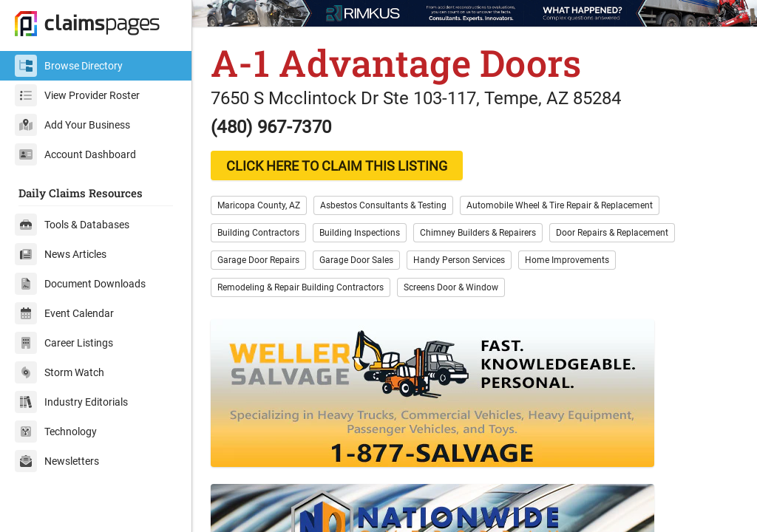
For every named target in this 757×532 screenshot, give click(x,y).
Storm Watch (60, 372)
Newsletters (57, 461)
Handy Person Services (459, 260)
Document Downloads (80, 284)
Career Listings (64, 343)
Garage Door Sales (356, 260)
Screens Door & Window (451, 287)
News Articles (61, 254)
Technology (56, 432)
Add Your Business (72, 125)
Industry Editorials (71, 402)
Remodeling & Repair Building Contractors (301, 287)
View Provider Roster (77, 95)
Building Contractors (258, 233)
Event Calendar (64, 313)
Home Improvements (567, 260)
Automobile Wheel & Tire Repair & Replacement (560, 205)
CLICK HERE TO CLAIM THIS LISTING (337, 166)
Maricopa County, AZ (259, 205)
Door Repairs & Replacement (612, 233)
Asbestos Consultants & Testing (383, 205)
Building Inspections (360, 233)
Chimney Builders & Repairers (478, 233)
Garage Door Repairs (258, 260)
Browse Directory (69, 66)
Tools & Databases (72, 225)
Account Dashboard (75, 154)
